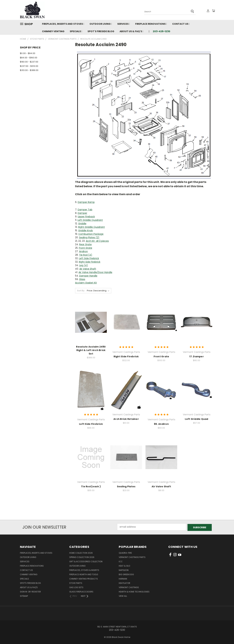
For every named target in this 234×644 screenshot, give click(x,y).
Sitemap (24, 596)
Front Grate (86, 248)
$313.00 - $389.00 (29, 70)
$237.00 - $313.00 (29, 66)
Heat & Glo (124, 565)
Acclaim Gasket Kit (86, 283)
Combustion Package (91, 234)
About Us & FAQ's (131, 31)
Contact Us (181, 24)
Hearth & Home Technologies (134, 591)
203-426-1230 (162, 31)
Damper (82, 213)
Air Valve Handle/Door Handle (95, 272)
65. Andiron (161, 424)
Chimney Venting (53, 31)
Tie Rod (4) (86, 255)
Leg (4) (84, 265)
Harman (123, 578)
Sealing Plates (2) (89, 237)
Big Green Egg (126, 574)
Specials (76, 31)
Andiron (83, 251)
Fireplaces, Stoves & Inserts (84, 570)
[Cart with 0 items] (213, 11)
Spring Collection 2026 (82, 557)
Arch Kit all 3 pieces (97, 241)
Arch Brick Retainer (126, 419)
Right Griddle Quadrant (92, 227)
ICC (121, 561)
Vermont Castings (129, 587)
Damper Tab (85, 210)
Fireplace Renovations (151, 24)
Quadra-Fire (125, 552)
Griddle (82, 224)
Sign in (24, 591)
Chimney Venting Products (84, 578)
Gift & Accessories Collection (86, 561)
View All (123, 596)
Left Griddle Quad (196, 419)
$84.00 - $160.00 (29, 58)
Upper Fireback (86, 217)
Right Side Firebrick (90, 262)
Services (124, 24)
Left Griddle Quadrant (90, 220)
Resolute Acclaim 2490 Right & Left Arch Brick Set (91, 350)
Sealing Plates (126, 486)
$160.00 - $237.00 (29, 62)
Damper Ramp (86, 202)
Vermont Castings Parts (132, 557)
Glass (82, 279)
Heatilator (124, 583)
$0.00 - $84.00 (28, 53)
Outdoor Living (101, 24)
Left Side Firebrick (89, 258)
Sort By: (81, 291)
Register (36, 591)
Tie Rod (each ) (91, 486)
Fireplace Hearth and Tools (84, 574)
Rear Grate (85, 244)
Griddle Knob (86, 230)
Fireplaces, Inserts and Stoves (63, 24)
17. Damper (197, 356)
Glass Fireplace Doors (81, 591)
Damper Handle (88, 276)
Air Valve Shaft (88, 269)
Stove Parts (76, 583)
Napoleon (124, 570)
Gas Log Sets (76, 587)
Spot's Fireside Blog (101, 31)
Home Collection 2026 (81, 552)
